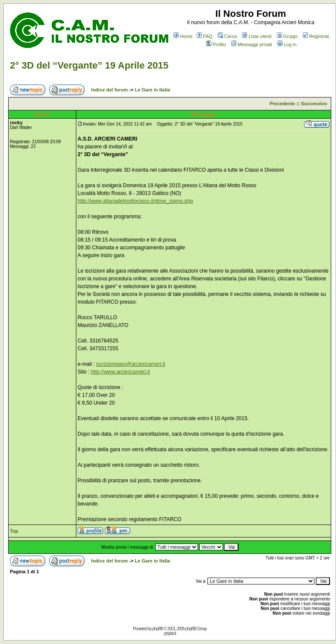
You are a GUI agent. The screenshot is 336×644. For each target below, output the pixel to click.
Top (14, 531)
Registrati (316, 36)
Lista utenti (257, 36)
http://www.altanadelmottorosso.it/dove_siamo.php (135, 201)
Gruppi (287, 36)
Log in (287, 44)
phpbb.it (170, 633)
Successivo (314, 104)
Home (183, 36)
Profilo (216, 44)
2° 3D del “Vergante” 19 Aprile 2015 (89, 65)
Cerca (227, 36)
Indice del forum (109, 90)
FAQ (205, 36)
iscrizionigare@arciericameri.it (131, 364)
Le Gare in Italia (153, 90)
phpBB (158, 629)
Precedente (282, 104)
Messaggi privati (251, 44)
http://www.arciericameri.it (121, 372)
